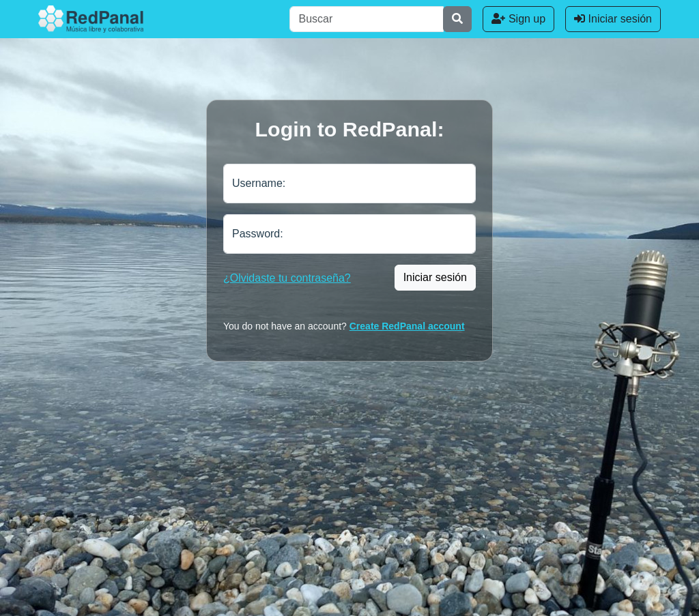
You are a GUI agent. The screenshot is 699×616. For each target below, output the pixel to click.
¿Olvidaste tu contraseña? (287, 278)
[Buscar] (367, 19)
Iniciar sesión (613, 19)
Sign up (518, 19)
